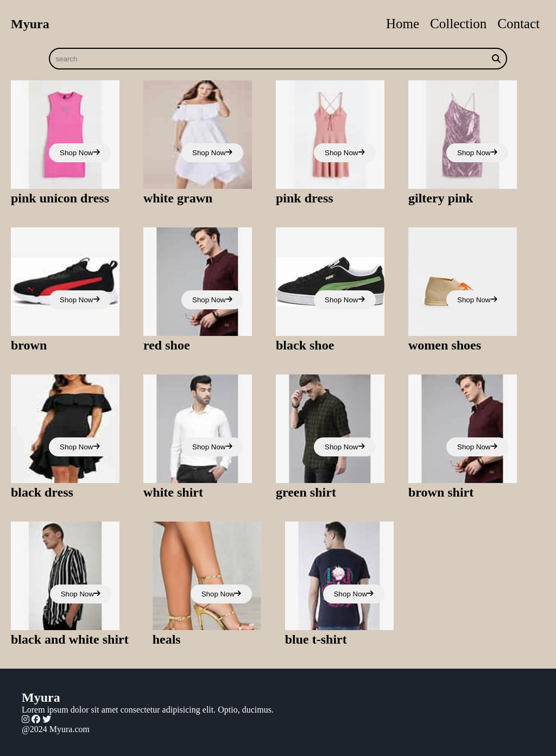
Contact (519, 24)
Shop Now (80, 153)
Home (403, 24)
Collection (458, 24)
